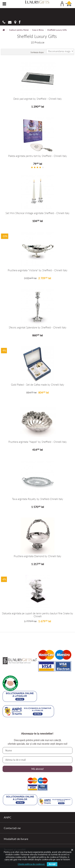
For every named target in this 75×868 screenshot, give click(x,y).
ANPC (8, 817)
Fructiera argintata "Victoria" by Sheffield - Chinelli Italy (38, 270)
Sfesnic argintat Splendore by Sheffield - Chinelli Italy (38, 327)
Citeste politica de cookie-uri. (31, 864)
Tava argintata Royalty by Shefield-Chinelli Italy (38, 499)
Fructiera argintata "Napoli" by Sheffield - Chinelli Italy (38, 442)
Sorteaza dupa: (37, 52)
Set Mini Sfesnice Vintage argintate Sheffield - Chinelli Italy (37, 213)
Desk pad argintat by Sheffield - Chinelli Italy (38, 99)
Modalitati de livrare (16, 839)
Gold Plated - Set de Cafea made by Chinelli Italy (38, 385)
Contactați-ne (12, 828)
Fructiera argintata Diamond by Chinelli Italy (37, 556)
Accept (52, 864)
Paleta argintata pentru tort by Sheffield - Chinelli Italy (38, 156)
